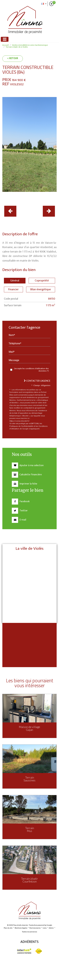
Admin (51, 928)
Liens (45, 928)
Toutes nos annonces (29, 932)
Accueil (6, 45)
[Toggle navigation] (5, 39)
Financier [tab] (13, 289)
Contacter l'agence (37, 381)
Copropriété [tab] (42, 281)
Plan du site (8, 928)
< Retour (13, 58)
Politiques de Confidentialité (21, 426)
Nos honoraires (35, 928)
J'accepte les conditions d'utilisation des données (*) (31, 370)
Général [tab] (15, 281)
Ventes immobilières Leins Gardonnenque (30, 45)
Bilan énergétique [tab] (41, 289)
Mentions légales (21, 928)
